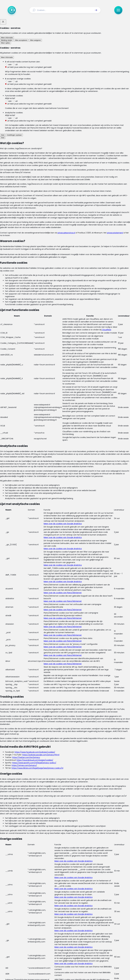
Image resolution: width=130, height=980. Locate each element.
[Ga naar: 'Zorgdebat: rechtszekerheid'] (66, 709)
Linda (36, 286)
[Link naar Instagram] (57, 955)
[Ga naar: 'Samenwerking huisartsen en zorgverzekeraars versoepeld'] (66, 804)
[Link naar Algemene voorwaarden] (48, 946)
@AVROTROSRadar (59, 185)
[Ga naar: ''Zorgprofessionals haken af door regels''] (66, 780)
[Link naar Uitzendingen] (43, 940)
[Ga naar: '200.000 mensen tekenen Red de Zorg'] (66, 733)
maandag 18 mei (43, 131)
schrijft (71, 547)
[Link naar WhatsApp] (81, 955)
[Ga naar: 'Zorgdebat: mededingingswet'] (66, 638)
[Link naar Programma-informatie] (76, 940)
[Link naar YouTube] (73, 955)
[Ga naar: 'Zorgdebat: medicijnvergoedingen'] (66, 615)
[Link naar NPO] (72, 972)
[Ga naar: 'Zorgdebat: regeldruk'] (66, 685)
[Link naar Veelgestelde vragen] (101, 940)
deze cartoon (42, 213)
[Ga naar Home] (12, 10)
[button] (96, 10)
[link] (23, 884)
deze (32, 206)
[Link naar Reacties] (57, 940)
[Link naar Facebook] (49, 955)
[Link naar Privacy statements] (73, 946)
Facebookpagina (86, 586)
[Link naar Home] (21, 940)
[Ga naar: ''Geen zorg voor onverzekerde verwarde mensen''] (66, 756)
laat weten (40, 526)
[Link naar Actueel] (30, 940)
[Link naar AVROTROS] (58, 972)
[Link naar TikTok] (65, 955)
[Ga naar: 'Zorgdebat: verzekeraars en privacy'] (66, 662)
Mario (92, 447)
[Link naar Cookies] (90, 946)
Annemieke (75, 230)
